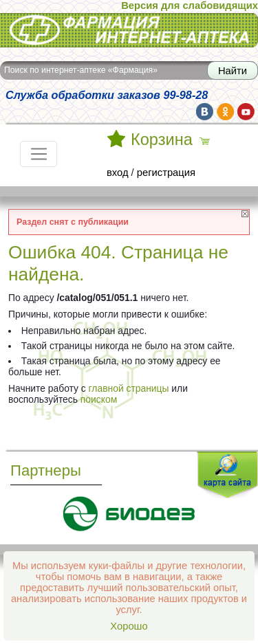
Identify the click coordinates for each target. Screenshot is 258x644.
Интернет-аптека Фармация (129, 30)
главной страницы (129, 388)
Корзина (162, 140)
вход (118, 173)
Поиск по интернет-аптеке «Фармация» (81, 70)
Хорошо (129, 626)
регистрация (166, 173)
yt (246, 112)
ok (225, 112)
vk (205, 112)
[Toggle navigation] (39, 154)
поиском (99, 399)
